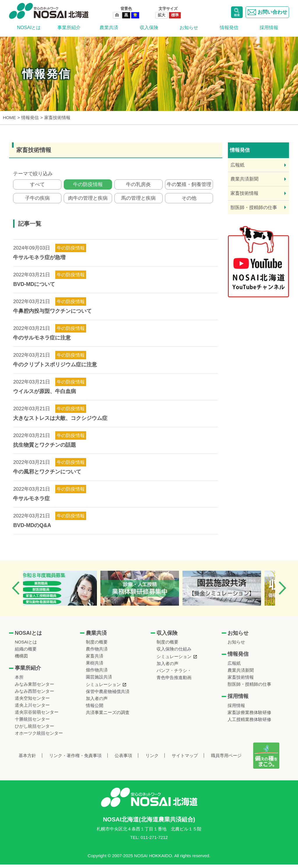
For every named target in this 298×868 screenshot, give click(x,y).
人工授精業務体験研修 (249, 723)
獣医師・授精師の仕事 (254, 207)
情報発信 (229, 28)
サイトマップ (185, 759)
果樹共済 (95, 666)
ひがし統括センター (34, 730)
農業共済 (109, 28)
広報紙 (237, 165)
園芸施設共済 (99, 680)
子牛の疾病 (37, 201)
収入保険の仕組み (174, 652)
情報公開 (95, 709)
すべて (37, 185)
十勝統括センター (32, 723)
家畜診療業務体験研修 (249, 716)
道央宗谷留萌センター (37, 716)
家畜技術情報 (244, 193)
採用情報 (269, 28)
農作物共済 (97, 652)
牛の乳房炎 (138, 185)
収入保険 (149, 28)
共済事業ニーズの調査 (108, 716)
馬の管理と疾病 (138, 201)
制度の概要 (97, 645)
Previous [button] (16, 592)
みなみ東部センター (34, 688)
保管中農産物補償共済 (108, 695)
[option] (65, 592)
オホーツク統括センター (39, 737)
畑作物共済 (97, 673)
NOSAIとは (29, 28)
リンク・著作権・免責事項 (75, 759)
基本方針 (27, 759)
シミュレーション (103, 688)
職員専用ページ (226, 759)
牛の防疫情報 (88, 185)
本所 (19, 681)
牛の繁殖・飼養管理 (189, 185)
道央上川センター (32, 709)
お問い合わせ (267, 12)
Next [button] (282, 592)
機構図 (21, 659)
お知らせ (189, 28)
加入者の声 (97, 702)
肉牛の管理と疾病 (88, 201)
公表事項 (123, 759)
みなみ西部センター (34, 695)
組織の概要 (26, 652)
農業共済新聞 (244, 179)
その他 (189, 201)
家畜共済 (95, 659)
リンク (152, 759)
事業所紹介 (69, 28)
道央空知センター (32, 702)
